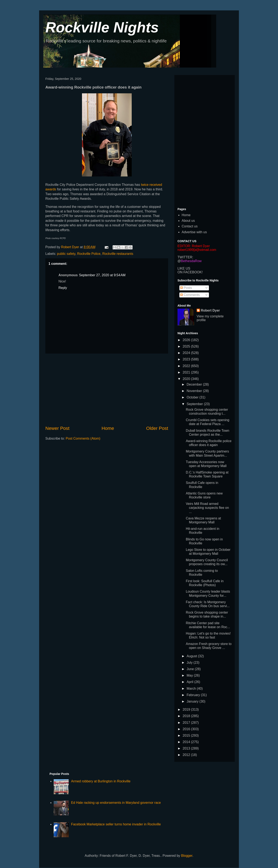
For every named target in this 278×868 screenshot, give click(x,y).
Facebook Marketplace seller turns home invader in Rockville (116, 824)
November (195, 391)
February (194, 695)
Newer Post (57, 428)
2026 (187, 340)
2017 (187, 723)
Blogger (187, 856)
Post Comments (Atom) (83, 438)
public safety (66, 254)
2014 (187, 742)
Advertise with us (194, 232)
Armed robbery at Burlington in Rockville (101, 781)
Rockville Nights (102, 27)
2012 (187, 755)
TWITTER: (185, 257)
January (193, 701)
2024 (187, 353)
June (191, 669)
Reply (63, 288)
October (193, 397)
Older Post (157, 428)
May (190, 675)
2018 (187, 716)
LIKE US (184, 268)
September (195, 404)
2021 (187, 372)
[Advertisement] (107, 389)
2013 (187, 748)
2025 (187, 346)
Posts (186, 288)
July (190, 663)
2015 (187, 735)
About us (188, 221)
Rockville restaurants (118, 254)
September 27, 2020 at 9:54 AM (102, 275)
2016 (187, 729)
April (190, 682)
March (192, 689)
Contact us (190, 226)
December (195, 384)
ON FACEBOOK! (190, 272)
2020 (187, 379)
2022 (187, 366)
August (192, 656)
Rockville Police (89, 254)
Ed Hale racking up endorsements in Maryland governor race (116, 803)
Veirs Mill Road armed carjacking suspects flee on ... (207, 508)
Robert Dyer (210, 310)
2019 (187, 710)
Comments (190, 295)
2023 (187, 359)
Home (108, 428)
